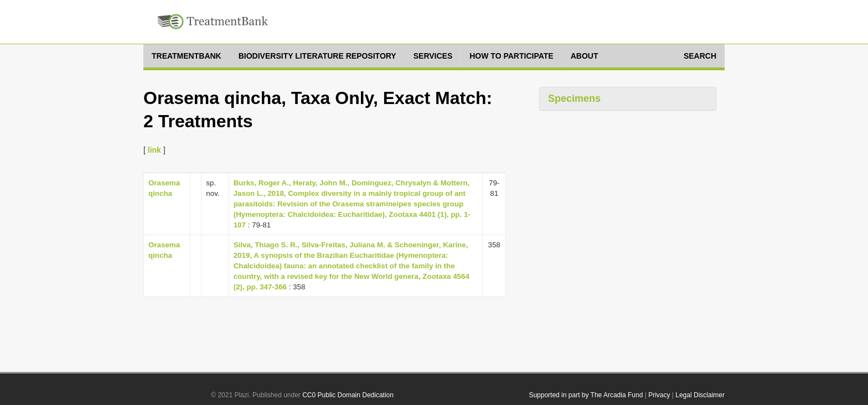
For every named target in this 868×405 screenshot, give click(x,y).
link (154, 150)
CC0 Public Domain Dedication (348, 395)
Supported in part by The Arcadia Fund (586, 395)
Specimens (574, 98)
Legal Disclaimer (700, 395)
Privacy (659, 395)
